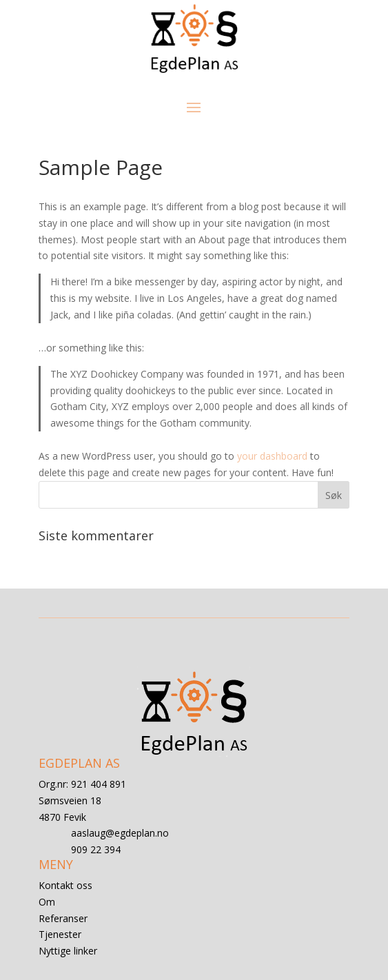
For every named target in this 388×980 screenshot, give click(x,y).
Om (47, 902)
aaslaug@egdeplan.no (120, 833)
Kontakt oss (65, 885)
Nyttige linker (68, 951)
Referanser (63, 918)
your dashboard (272, 456)
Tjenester (60, 934)
